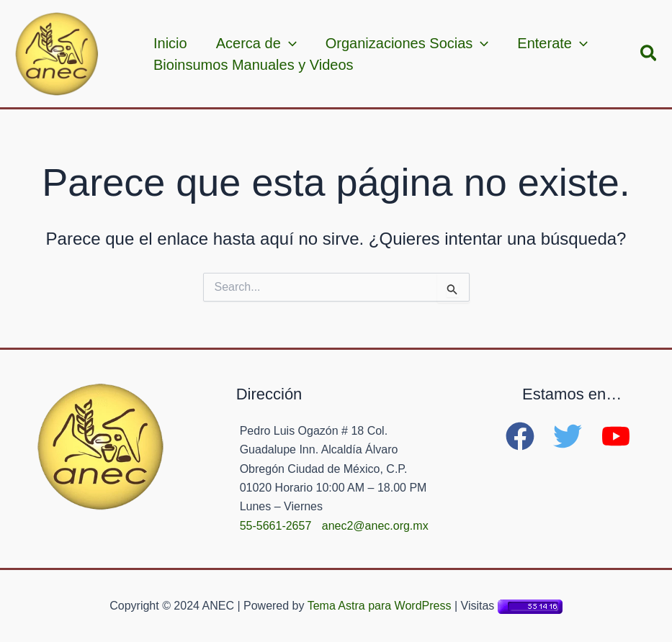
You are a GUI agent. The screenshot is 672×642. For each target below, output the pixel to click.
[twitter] (575, 436)
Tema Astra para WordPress (380, 606)
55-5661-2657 (276, 526)
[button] (649, 54)
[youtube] (620, 436)
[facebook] (528, 436)
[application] (289, 43)
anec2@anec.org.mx (375, 526)
